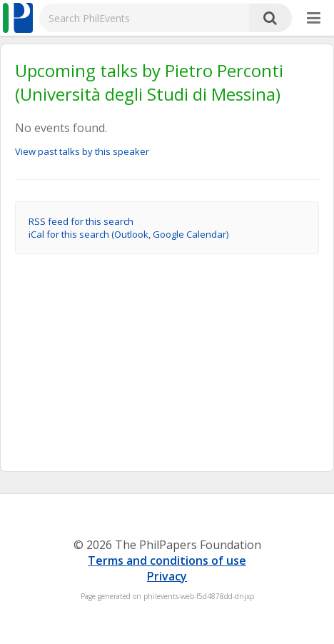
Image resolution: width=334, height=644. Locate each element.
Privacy (167, 576)
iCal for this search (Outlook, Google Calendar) (128, 234)
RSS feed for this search (81, 221)
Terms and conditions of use (167, 560)
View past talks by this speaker (82, 151)
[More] (314, 19)
